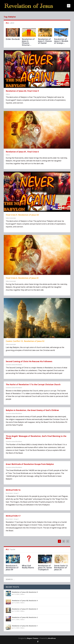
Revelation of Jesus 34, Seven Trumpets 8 (45, 568)
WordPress (52, 638)
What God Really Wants (28, 567)
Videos (8, 94)
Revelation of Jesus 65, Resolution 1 (25, 626)
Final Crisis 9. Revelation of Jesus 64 (22, 215)
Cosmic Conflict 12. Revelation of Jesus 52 (25, 341)
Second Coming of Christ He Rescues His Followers (29, 361)
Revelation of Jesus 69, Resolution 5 (25, 592)
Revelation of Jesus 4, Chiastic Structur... (28, 42)
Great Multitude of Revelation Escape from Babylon (30, 464)
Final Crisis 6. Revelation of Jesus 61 (22, 278)
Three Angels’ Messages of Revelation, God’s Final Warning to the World (36, 437)
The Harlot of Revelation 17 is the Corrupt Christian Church (33, 384)
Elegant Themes (33, 638)
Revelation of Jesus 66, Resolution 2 (25, 617)
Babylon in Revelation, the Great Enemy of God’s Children (32, 410)
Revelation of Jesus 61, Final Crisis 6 (22, 152)
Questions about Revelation (14, 365)
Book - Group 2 (14, 493)
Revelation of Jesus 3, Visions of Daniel (45, 41)
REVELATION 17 (13, 516)
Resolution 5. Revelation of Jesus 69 (12, 568)
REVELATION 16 (13, 490)
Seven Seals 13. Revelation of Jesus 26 (61, 568)
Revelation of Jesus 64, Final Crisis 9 (22, 91)
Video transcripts (11, 218)
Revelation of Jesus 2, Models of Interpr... (61, 41)
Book (7, 493)
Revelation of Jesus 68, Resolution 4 (25, 601)
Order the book (13, 39)
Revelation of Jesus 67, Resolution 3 (25, 609)
